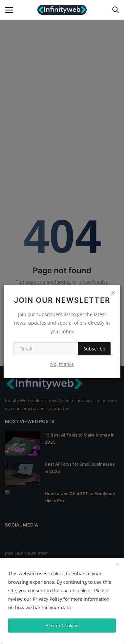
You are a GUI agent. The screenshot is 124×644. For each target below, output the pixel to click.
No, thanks (62, 364)
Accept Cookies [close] (62, 626)
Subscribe (94, 349)
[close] (117, 565)
